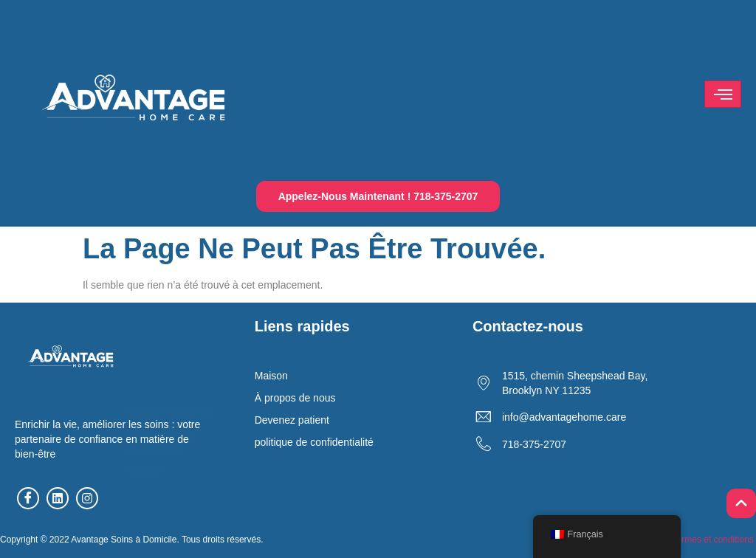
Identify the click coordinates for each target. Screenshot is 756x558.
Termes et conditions (713, 540)
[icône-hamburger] (723, 94)
